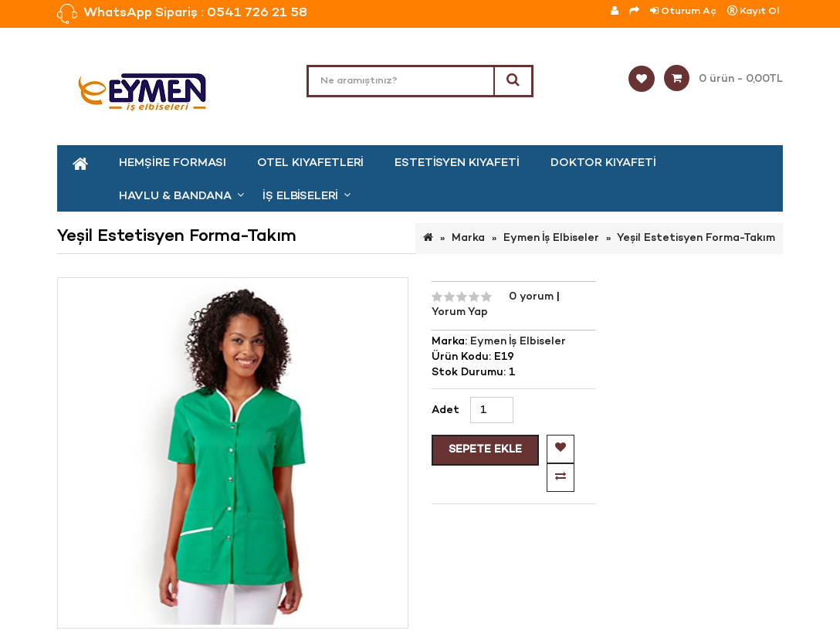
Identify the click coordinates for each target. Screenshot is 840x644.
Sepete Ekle (485, 450)
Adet (445, 410)
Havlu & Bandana (175, 196)
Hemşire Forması (173, 163)
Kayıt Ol (753, 11)
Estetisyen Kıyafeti (457, 163)
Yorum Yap (460, 312)
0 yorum (533, 297)
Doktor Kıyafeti (603, 163)
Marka (468, 238)
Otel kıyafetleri (310, 163)
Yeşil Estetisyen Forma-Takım (696, 238)
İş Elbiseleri (300, 196)
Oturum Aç (683, 11)
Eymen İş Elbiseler (551, 238)
